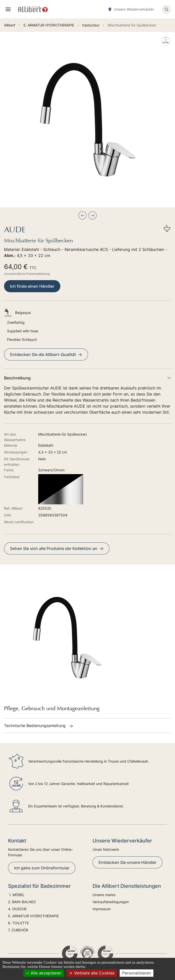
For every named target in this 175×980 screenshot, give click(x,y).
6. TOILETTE (18, 923)
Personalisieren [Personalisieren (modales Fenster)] (137, 973)
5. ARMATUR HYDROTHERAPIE (33, 916)
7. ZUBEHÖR (18, 930)
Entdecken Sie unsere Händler (127, 862)
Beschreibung (87, 378)
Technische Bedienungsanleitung (38, 726)
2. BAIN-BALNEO (22, 902)
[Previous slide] (82, 215)
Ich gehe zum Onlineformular (42, 868)
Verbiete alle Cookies (92, 973)
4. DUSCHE (18, 909)
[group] (87, 120)
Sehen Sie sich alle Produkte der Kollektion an (57, 548)
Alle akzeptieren (44, 973)
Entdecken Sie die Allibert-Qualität (46, 354)
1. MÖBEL (16, 895)
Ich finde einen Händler (32, 286)
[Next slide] (93, 215)
